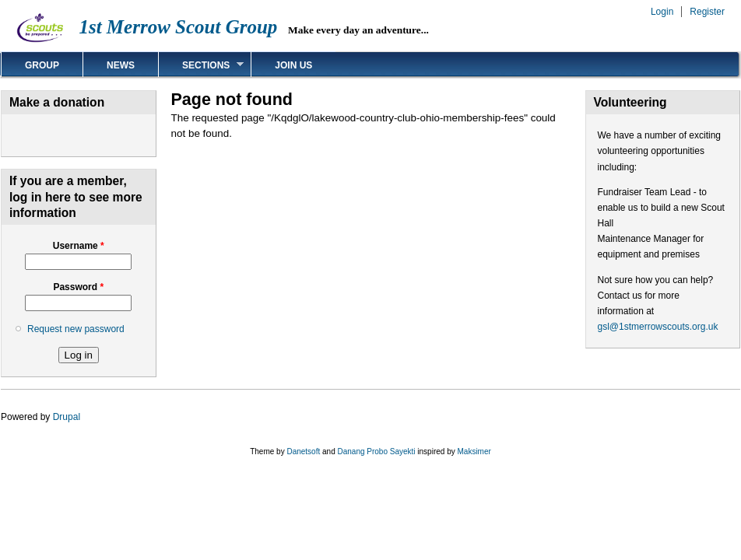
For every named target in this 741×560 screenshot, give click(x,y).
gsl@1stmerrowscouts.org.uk (658, 327)
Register (707, 12)
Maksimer (474, 451)
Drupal (67, 417)
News (121, 65)
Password (78, 287)
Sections (201, 65)
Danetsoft (303, 451)
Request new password (76, 329)
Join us (293, 65)
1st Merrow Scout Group (178, 27)
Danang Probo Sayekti (376, 451)
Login (662, 12)
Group (42, 65)
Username (79, 246)
